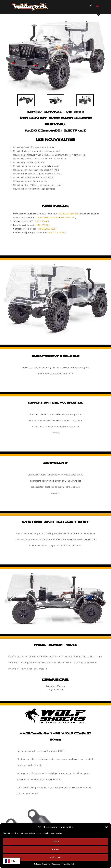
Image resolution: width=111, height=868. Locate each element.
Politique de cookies (42, 864)
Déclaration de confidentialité (63, 864)
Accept (56, 841)
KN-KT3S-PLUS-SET (56, 233)
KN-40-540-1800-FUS (69, 214)
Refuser (55, 849)
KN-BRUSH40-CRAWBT (47, 217)
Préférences (56, 857)
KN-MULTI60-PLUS (47, 229)
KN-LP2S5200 (43, 225)
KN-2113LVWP (41, 221)
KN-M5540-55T (68, 217)
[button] (107, 827)
